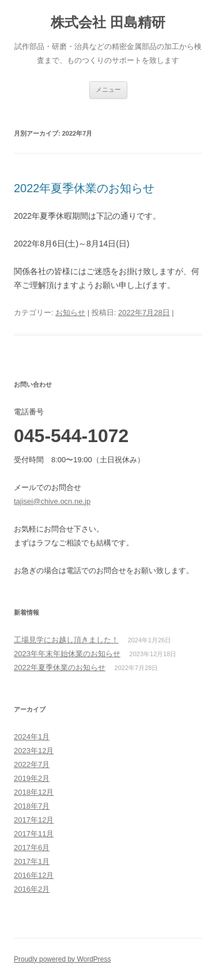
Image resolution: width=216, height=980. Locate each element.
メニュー (108, 89)
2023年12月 (34, 751)
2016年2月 (32, 889)
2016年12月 (34, 875)
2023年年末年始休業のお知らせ (67, 654)
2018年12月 (34, 792)
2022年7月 (32, 764)
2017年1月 (32, 861)
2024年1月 (32, 737)
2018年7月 (32, 806)
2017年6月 (32, 848)
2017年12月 (34, 820)
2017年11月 (34, 834)
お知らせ (70, 313)
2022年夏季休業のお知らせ (84, 188)
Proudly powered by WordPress (62, 959)
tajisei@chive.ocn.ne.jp (52, 501)
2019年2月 (32, 778)
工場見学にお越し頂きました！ (66, 640)
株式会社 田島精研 (108, 22)
